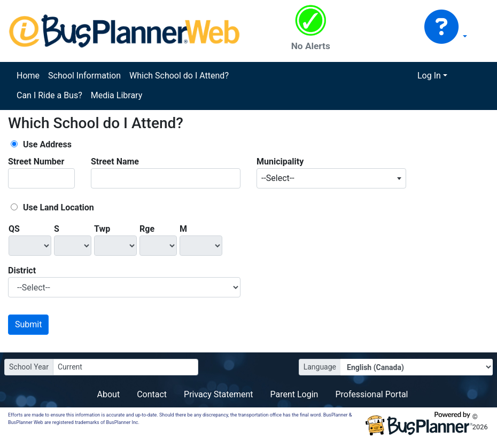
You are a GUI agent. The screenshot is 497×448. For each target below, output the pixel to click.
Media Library (117, 95)
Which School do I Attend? (179, 76)
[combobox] (331, 178)
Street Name (115, 162)
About (109, 394)
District (22, 270)
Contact (152, 394)
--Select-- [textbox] (278, 178)
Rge (147, 229)
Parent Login (294, 394)
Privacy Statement (218, 394)
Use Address (47, 144)
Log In (429, 76)
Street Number (36, 162)
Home (28, 76)
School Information (84, 76)
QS (14, 229)
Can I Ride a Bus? (49, 95)
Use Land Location (59, 207)
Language (320, 367)
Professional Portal (371, 394)
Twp (102, 229)
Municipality (280, 162)
